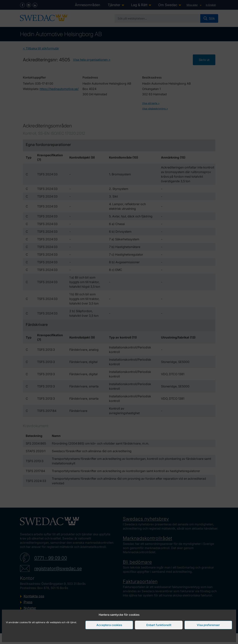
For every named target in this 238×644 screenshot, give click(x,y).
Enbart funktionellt (159, 625)
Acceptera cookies (109, 625)
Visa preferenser (208, 625)
